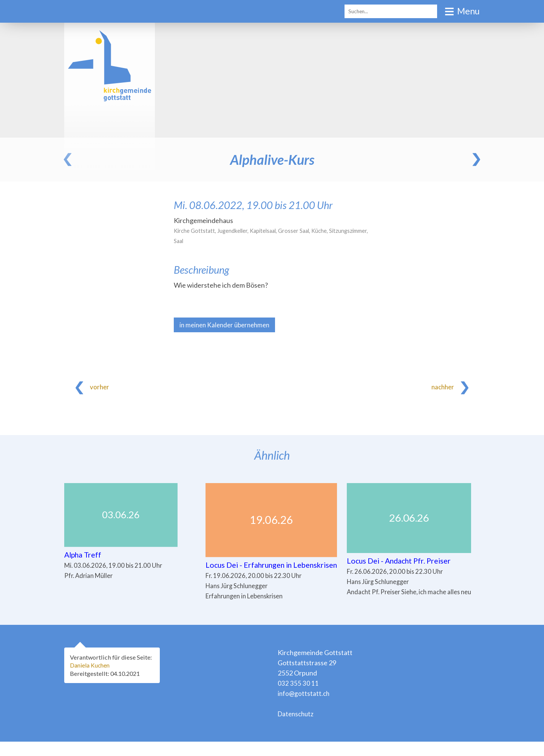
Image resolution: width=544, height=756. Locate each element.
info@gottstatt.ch (304, 708)
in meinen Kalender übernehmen (227, 325)
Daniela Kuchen (91, 679)
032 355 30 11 (298, 697)
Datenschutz (297, 728)
